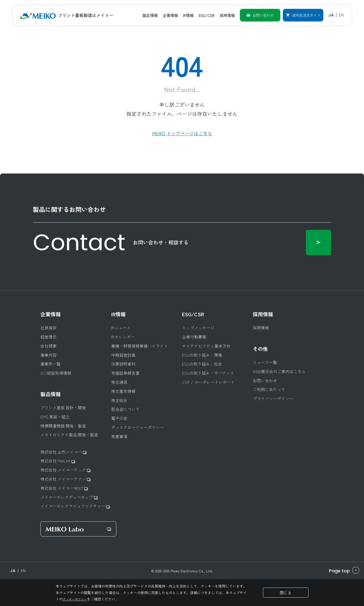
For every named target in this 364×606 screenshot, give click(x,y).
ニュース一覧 (265, 362)
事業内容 (49, 355)
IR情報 (118, 315)
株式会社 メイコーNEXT (64, 488)
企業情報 (51, 315)
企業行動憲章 (194, 337)
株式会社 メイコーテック (65, 470)
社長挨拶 (49, 328)
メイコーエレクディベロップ (69, 497)
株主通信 (119, 382)
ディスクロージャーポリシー (138, 427)
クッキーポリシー (77, 599)
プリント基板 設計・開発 (63, 408)
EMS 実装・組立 (55, 417)
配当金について (125, 409)
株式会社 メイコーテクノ (65, 479)
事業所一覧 (51, 364)
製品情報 (51, 394)
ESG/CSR (193, 315)
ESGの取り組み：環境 (202, 355)
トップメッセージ (198, 328)
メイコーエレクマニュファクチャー (75, 506)
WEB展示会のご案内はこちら (279, 372)
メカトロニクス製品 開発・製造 (69, 435)
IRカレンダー (123, 337)
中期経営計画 (123, 355)
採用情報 (263, 315)
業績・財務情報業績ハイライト (140, 346)
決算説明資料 (123, 364)
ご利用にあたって (269, 390)
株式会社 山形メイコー (63, 452)
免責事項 (119, 436)
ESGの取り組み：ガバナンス (208, 373)
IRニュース (121, 328)
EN (341, 15)
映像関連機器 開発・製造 (63, 426)
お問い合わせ (260, 15)
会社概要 (49, 346)
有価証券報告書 (125, 373)
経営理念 (49, 337)
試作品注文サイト (303, 15)
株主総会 (119, 400)
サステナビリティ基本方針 (206, 346)
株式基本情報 (123, 391)
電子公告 (119, 418)
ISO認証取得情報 (56, 373)
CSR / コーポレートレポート (208, 382)
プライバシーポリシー (273, 399)
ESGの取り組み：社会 (202, 364)
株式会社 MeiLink (58, 461)
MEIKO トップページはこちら (182, 133)
